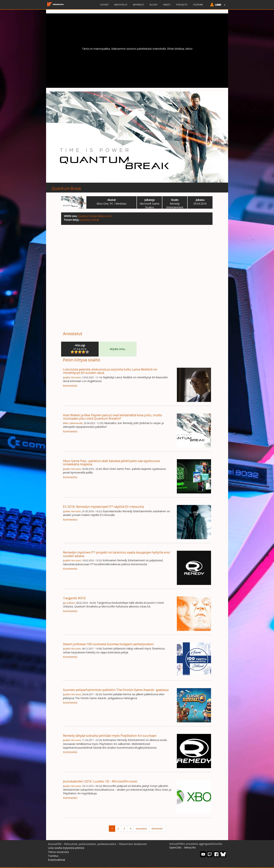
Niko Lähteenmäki (73, 423)
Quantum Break (66, 188)
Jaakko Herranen (72, 377)
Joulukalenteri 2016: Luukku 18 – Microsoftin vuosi (100, 781)
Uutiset (104, 5)
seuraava (141, 828)
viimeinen (157, 828)
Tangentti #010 (74, 598)
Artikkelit (139, 5)
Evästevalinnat (57, 860)
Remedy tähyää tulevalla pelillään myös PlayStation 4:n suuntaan (110, 735)
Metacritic (190, 847)
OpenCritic (175, 847)
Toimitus (53, 856)
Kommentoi (70, 386)
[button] (217, 5)
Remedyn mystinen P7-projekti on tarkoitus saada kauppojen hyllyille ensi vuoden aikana (116, 554)
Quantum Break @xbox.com (95, 216)
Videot (167, 5)
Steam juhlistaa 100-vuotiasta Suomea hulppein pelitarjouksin (108, 644)
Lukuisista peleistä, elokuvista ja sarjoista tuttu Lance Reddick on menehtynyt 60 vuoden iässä (110, 371)
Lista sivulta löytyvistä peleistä (66, 848)
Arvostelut (121, 5)
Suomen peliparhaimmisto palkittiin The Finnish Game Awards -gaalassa (116, 690)
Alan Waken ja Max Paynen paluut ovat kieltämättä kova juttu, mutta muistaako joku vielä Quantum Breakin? (112, 417)
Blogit (154, 5)
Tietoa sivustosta (58, 852)
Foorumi (198, 5)
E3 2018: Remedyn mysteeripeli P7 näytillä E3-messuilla (103, 507)
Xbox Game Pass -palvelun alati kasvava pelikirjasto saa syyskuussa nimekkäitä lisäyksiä (111, 462)
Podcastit (182, 5)
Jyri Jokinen (69, 603)
